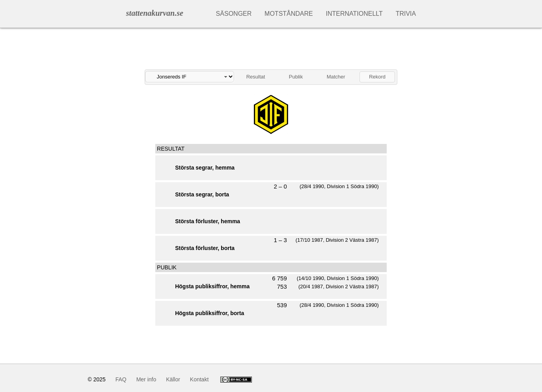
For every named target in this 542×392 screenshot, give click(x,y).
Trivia (406, 14)
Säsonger (234, 14)
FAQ (121, 379)
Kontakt (199, 379)
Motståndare (289, 14)
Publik (296, 77)
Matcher (336, 77)
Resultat (256, 77)
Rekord (377, 77)
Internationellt (354, 14)
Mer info (146, 379)
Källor (173, 379)
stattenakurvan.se (155, 13)
